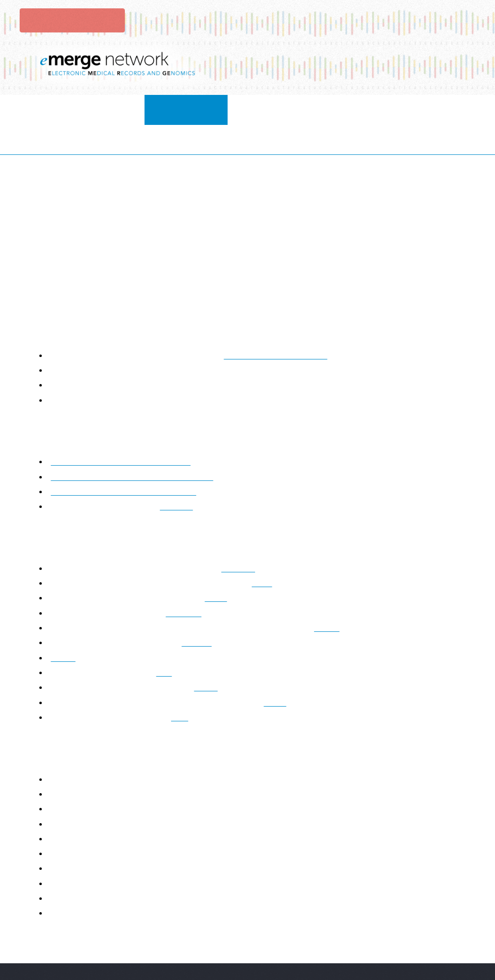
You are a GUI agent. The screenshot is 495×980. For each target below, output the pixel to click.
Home (46, 109)
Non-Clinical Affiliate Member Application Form (132, 447)
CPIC (273, 553)
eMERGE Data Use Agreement (275, 326)
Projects (231, 109)
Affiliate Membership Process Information (122, 432)
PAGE (285, 673)
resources (297, 109)
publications (371, 109)
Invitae (64, 628)
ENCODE (183, 583)
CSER (219, 569)
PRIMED (242, 539)
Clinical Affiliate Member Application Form (123, 462)
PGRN (213, 658)
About (95, 109)
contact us (183, 477)
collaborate (160, 109)
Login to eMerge (71, 20)
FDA (178, 688)
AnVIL (341, 598)
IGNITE (201, 613)
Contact (442, 109)
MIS (167, 643)
